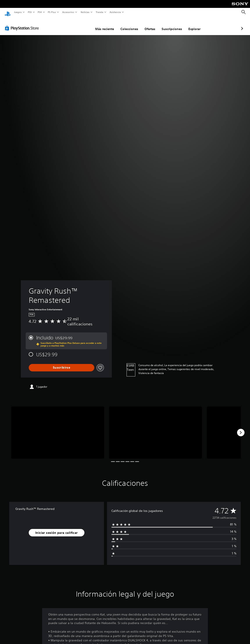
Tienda (100, 12)
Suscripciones (149, 25)
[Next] (241, 428)
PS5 (30, 12)
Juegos (18, 12)
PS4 (40, 12)
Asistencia (115, 12)
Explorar (171, 25)
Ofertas (127, 25)
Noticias (85, 12)
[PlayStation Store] (23, 24)
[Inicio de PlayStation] (8, 12)
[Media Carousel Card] (58, 428)
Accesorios (68, 12)
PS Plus (52, 12)
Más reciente (81, 25)
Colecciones (106, 25)
